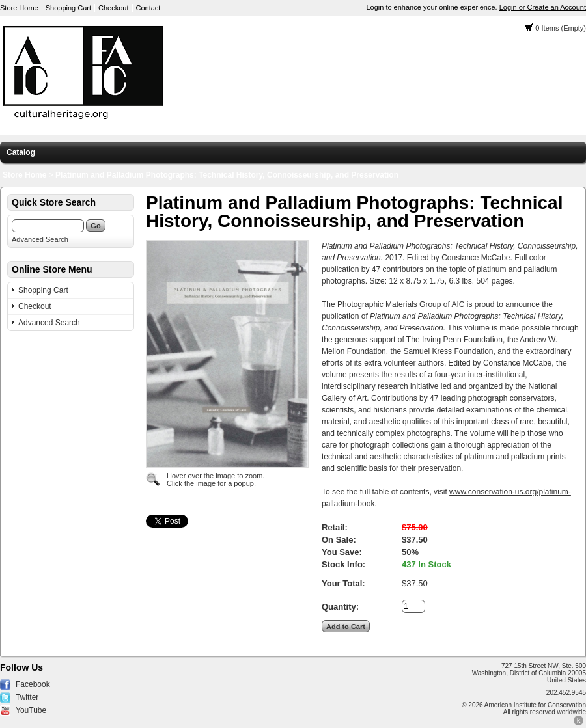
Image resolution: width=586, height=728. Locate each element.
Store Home (19, 8)
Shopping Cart (68, 8)
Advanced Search (40, 239)
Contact (148, 8)
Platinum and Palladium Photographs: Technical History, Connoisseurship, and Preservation (227, 175)
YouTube (31, 710)
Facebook (33, 684)
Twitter (27, 697)
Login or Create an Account (543, 7)
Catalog (21, 152)
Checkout (113, 8)
